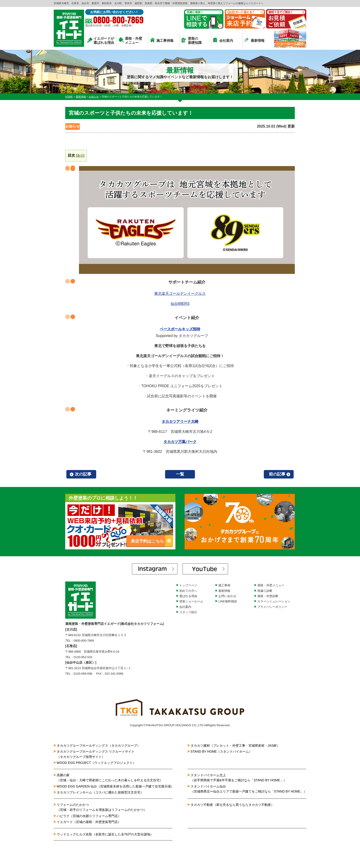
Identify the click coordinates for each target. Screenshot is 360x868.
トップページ (188, 585)
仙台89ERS (180, 304)
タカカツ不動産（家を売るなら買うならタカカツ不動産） (232, 805)
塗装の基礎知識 (192, 40)
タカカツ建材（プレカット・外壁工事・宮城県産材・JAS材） (235, 746)
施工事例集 (162, 40)
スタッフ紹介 (188, 612)
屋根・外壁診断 (268, 596)
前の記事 (277, 474)
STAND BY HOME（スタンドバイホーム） (221, 751)
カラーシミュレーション (274, 601)
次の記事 (83, 474)
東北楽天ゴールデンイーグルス (180, 294)
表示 (80, 156)
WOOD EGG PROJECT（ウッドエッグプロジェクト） (96, 763)
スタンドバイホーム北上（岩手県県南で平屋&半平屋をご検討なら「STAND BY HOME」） (239, 778)
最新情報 (255, 40)
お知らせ (73, 126)
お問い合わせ (227, 596)
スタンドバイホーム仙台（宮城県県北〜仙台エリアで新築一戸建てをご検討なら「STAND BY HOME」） (249, 789)
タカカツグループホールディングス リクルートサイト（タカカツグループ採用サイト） (96, 754)
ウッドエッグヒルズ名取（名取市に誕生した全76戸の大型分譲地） (107, 834)
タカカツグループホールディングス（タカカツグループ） (98, 746)
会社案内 (223, 40)
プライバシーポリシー (272, 607)
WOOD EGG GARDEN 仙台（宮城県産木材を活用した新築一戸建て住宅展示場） (115, 786)
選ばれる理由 (188, 596)
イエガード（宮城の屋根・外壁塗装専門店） (89, 822)
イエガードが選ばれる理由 (101, 40)
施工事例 (224, 585)
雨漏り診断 (265, 591)
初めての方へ (188, 591)
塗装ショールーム (191, 601)
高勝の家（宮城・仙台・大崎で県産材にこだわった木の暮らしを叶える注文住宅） (110, 778)
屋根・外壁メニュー (130, 40)
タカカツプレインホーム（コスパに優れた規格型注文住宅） (100, 792)
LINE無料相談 (228, 601)
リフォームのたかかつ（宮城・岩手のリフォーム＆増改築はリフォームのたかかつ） (102, 807)
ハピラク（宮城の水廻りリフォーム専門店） (89, 816)
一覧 (180, 474)
